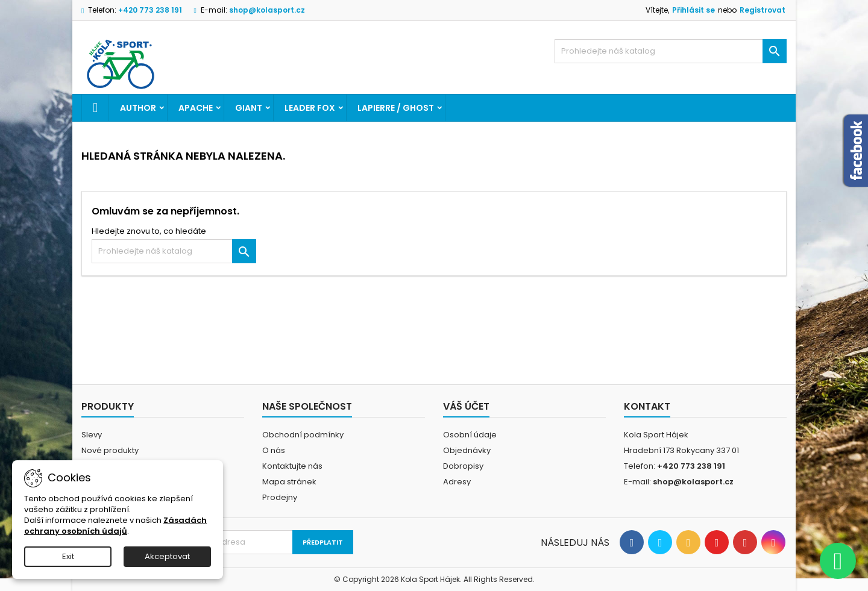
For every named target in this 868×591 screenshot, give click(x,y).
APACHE (196, 108)
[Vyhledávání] (671, 51)
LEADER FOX (310, 108)
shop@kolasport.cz (267, 10)
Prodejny (280, 497)
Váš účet (466, 406)
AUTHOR (138, 108)
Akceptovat (167, 556)
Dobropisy (463, 466)
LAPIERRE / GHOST (396, 108)
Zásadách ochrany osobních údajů (115, 526)
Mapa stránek (289, 482)
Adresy (457, 482)
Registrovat (763, 10)
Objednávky (467, 450)
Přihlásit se (693, 10)
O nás (274, 450)
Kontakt (647, 406)
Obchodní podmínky (303, 435)
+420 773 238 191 (150, 10)
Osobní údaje (470, 435)
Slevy (92, 435)
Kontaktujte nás (292, 466)
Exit (68, 556)
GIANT (249, 108)
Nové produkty (110, 450)
